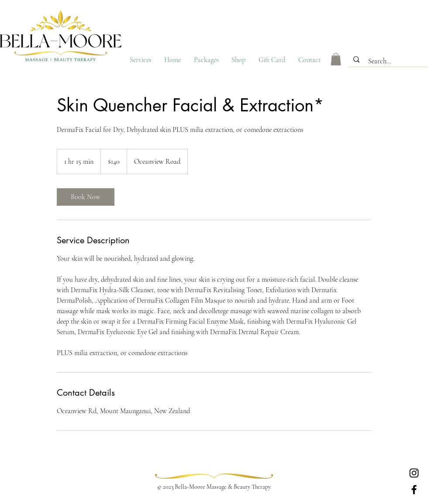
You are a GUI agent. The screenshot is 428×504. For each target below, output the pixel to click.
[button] (336, 59)
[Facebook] (414, 490)
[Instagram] (414, 473)
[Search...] (389, 61)
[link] (86, 197)
